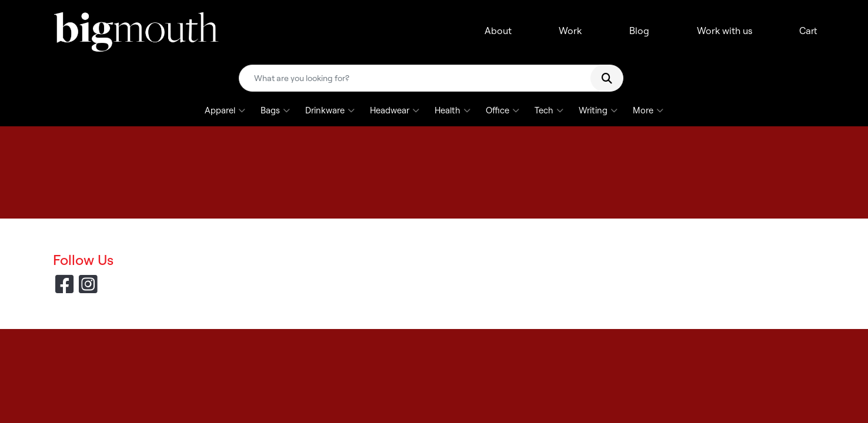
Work (570, 31)
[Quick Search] (419, 78)
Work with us (725, 31)
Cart (808, 31)
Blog (639, 31)
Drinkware (330, 110)
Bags (275, 110)
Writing (598, 110)
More (648, 110)
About (498, 31)
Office (503, 110)
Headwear (395, 110)
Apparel (225, 110)
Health (453, 110)
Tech (549, 110)
